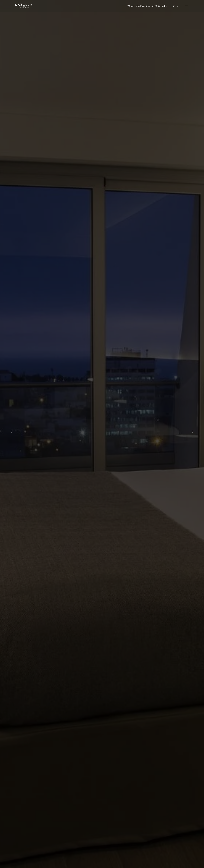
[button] (11, 432)
